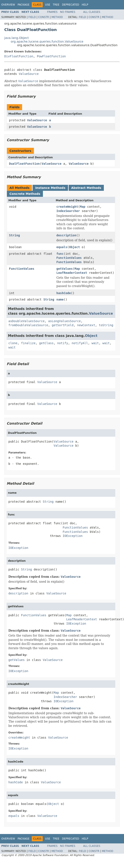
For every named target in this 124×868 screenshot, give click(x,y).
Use (48, 5)
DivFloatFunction (19, 56)
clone (13, 343)
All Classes (92, 12)
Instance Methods (50, 188)
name (60, 299)
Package (23, 5)
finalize (28, 343)
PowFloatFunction (51, 56)
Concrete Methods (25, 194)
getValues (65, 269)
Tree (56, 5)
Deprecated (71, 5)
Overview (8, 5)
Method (57, 17)
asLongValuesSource (64, 321)
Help (85, 5)
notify (63, 343)
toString (106, 325)
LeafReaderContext (72, 273)
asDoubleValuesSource (26, 321)
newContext (86, 325)
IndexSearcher (68, 211)
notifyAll (80, 343)
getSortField (63, 325)
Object (75, 247)
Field (32, 17)
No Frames (68, 12)
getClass (46, 343)
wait (95, 343)
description (66, 235)
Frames (52, 12)
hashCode (64, 293)
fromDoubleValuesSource (28, 325)
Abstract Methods (86, 188)
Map (82, 207)
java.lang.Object (17, 38)
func (60, 254)
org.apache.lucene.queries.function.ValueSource (47, 41)
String (14, 235)
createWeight (67, 207)
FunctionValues (69, 258)
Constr (44, 17)
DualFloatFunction (24, 164)
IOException (73, 536)
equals (62, 247)
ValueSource (29, 74)
